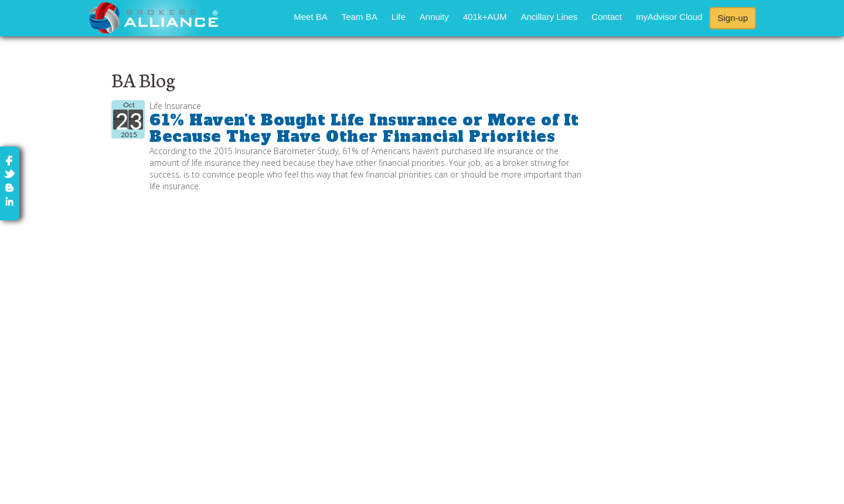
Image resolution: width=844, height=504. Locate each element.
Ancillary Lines (549, 17)
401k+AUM (485, 17)
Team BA (360, 17)
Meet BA (311, 17)
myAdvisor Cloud (669, 17)
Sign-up (733, 18)
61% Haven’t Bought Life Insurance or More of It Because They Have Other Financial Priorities (364, 129)
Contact (607, 17)
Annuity (434, 17)
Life (399, 17)
